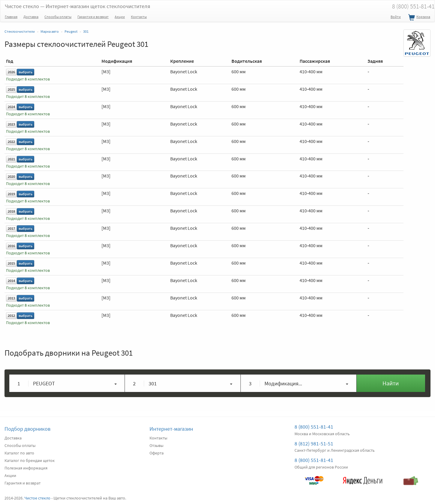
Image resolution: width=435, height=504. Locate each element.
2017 (11, 228)
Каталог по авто (19, 453)
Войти (396, 17)
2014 (11, 281)
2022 (11, 142)
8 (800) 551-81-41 (314, 427)
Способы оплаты (58, 17)
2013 (11, 298)
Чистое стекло (77, 6)
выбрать (26, 72)
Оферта (157, 453)
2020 (11, 176)
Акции (120, 17)
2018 (11, 211)
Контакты (139, 17)
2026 (11, 72)
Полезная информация (26, 468)
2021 (11, 159)
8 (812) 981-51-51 (314, 443)
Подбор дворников (27, 429)
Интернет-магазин (171, 429)
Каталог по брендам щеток (30, 460)
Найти (391, 383)
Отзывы (156, 445)
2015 (11, 263)
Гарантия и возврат (93, 17)
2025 (11, 89)
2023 (11, 124)
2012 (11, 316)
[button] (67, 383)
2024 (11, 107)
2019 (11, 194)
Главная (11, 17)
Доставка (31, 17)
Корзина (418, 18)
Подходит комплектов (28, 79)
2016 (11, 246)
